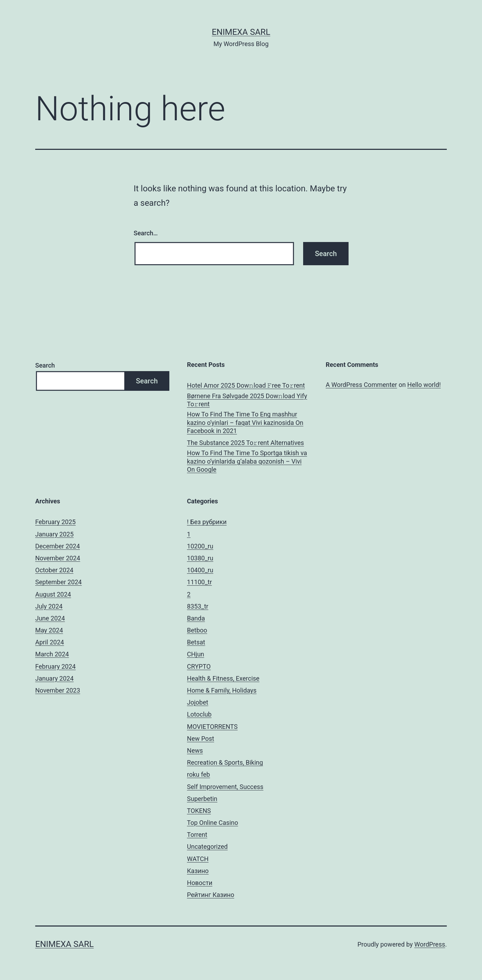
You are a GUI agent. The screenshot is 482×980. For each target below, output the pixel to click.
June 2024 (50, 618)
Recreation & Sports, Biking (225, 762)
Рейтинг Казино (211, 895)
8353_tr (198, 606)
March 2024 (52, 654)
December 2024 (58, 546)
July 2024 (49, 606)
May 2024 (49, 630)
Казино (198, 871)
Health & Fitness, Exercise (223, 678)
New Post (201, 739)
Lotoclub (199, 714)
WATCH (198, 859)
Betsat (196, 642)
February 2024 (55, 666)
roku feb (198, 774)
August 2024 (53, 594)
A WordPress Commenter (361, 385)
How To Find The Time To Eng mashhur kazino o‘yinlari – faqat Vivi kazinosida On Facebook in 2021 (245, 422)
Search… (146, 233)
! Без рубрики (207, 522)
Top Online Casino (212, 823)
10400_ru (200, 570)
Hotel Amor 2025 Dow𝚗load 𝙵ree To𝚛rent (246, 385)
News (195, 750)
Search (45, 365)
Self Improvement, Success (225, 787)
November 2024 (58, 558)
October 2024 (54, 570)
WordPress (430, 944)
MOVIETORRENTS (212, 727)
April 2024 (50, 642)
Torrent (197, 835)
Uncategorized (207, 847)
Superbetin (202, 799)
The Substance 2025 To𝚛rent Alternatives (245, 443)
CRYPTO (199, 666)
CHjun (196, 654)
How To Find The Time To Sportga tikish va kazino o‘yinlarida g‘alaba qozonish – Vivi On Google (247, 461)
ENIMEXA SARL (241, 32)
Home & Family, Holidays (222, 690)
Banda (196, 618)
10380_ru (200, 558)
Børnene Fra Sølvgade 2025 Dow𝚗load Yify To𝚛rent (247, 400)
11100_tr (199, 582)
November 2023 (58, 690)
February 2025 (55, 522)
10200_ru (200, 546)
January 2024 (54, 678)
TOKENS (199, 811)
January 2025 (54, 534)
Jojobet (198, 702)
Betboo (197, 630)
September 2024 (58, 582)
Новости (200, 883)
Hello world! (424, 385)
